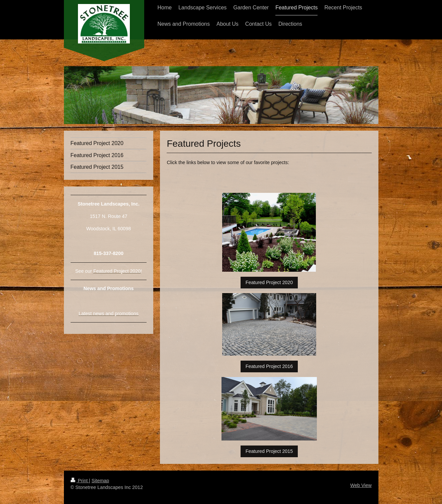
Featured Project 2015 (269, 451)
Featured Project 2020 (269, 282)
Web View (361, 485)
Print (80, 481)
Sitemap (100, 481)
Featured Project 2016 (269, 366)
